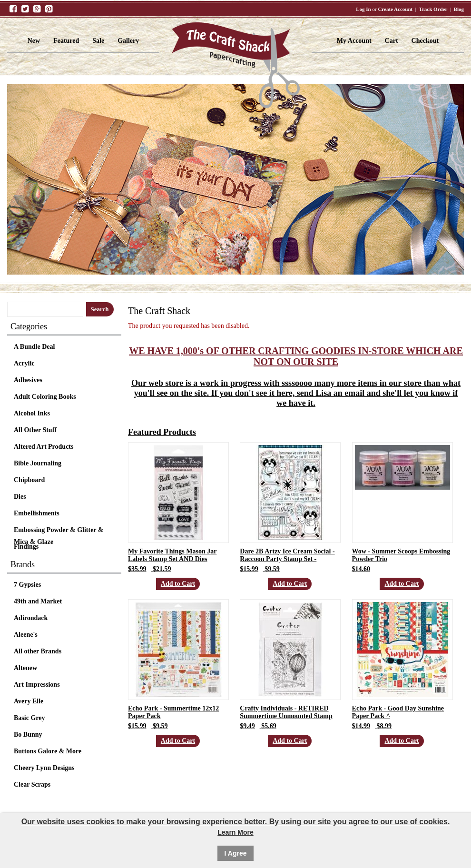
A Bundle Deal (34, 347)
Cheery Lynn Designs (44, 768)
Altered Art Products (44, 447)
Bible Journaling (38, 463)
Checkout (425, 41)
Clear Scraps (32, 784)
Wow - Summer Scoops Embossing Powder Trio (401, 555)
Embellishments (37, 513)
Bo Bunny (28, 735)
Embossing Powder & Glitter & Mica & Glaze (59, 531)
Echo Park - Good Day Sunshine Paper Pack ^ (398, 712)
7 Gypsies (27, 585)
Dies (20, 497)
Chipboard (29, 480)
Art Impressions (37, 685)
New (34, 41)
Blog (459, 9)
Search (100, 309)
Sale (98, 41)
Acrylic (24, 363)
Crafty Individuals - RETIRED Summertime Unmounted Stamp (286, 712)
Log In (363, 9)
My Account (354, 41)
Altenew (25, 668)
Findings (26, 547)
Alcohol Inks (32, 413)
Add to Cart (178, 584)
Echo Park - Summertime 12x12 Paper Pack (173, 712)
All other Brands (38, 651)
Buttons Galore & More (48, 751)
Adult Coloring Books (45, 397)
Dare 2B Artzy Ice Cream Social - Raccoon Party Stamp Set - (287, 555)
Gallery (128, 41)
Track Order (433, 9)
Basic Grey (29, 718)
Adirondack (31, 618)
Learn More (235, 832)
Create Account (395, 9)
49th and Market (38, 601)
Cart (392, 41)
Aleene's (26, 635)
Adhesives (28, 380)
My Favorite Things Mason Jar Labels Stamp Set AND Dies (172, 555)
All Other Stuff (35, 430)
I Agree (236, 853)
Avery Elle (29, 701)
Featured (66, 41)
